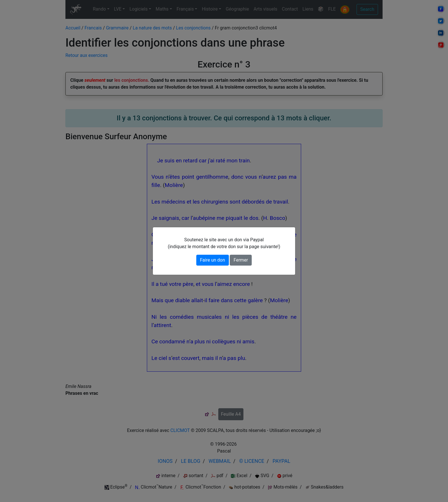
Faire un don (213, 260)
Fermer (241, 260)
